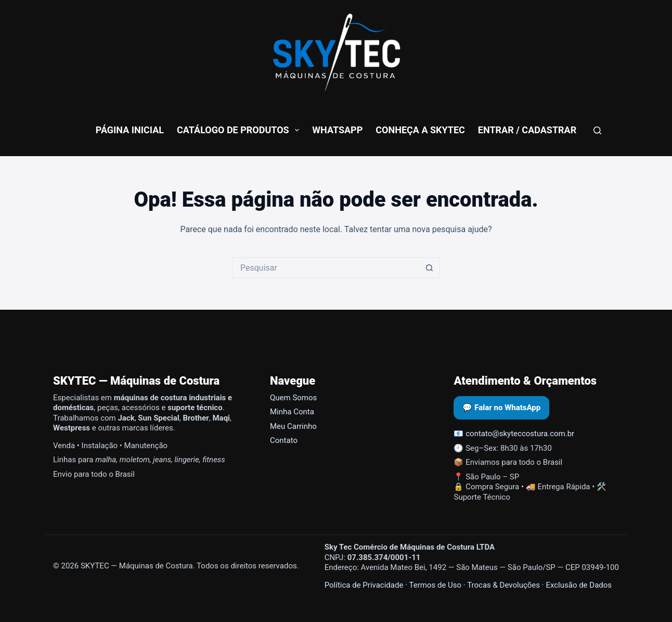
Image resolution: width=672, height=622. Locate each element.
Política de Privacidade (364, 585)
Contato (284, 440)
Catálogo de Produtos (240, 130)
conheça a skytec (420, 130)
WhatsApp (337, 130)
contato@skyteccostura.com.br (520, 434)
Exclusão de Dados (579, 585)
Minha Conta (292, 412)
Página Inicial (130, 130)
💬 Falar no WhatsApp (501, 408)
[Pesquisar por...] (326, 268)
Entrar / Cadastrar (527, 130)
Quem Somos (293, 398)
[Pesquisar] (597, 130)
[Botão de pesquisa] (430, 268)
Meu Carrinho (293, 426)
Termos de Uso (435, 585)
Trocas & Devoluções (503, 585)
